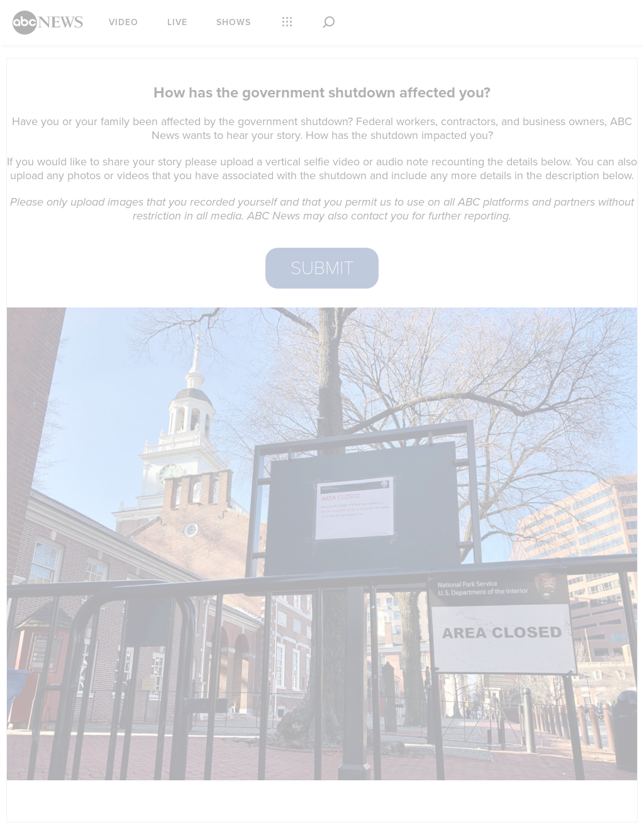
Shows (234, 22)
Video (124, 22)
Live (177, 22)
